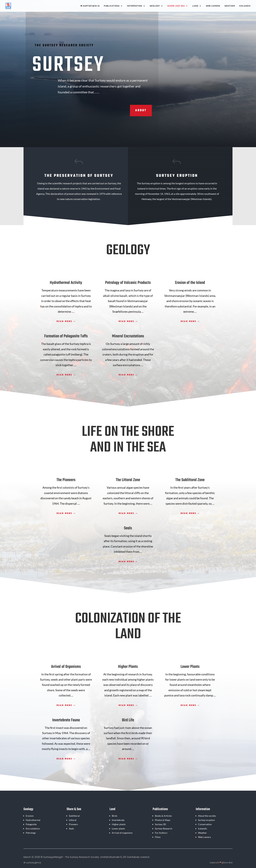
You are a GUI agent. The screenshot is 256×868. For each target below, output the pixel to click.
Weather (230, 6)
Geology (155, 6)
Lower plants (118, 829)
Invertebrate (118, 820)
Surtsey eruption (206, 820)
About (141, 110)
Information (135, 6)
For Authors (161, 833)
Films (158, 837)
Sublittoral (74, 816)
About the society (207, 816)
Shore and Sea (176, 6)
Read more (64, 321)
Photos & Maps (163, 820)
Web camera (213, 6)
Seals (71, 829)
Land (195, 6)
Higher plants (119, 824)
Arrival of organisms (122, 833)
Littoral (73, 820)
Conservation (205, 824)
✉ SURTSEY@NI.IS (90, 6)
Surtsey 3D (160, 824)
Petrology (31, 833)
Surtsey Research (164, 829)
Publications (112, 6)
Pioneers (73, 824)
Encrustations (33, 829)
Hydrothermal (33, 820)
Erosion (30, 816)
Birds (115, 816)
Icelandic (245, 6)
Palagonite (31, 824)
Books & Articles (163, 816)
